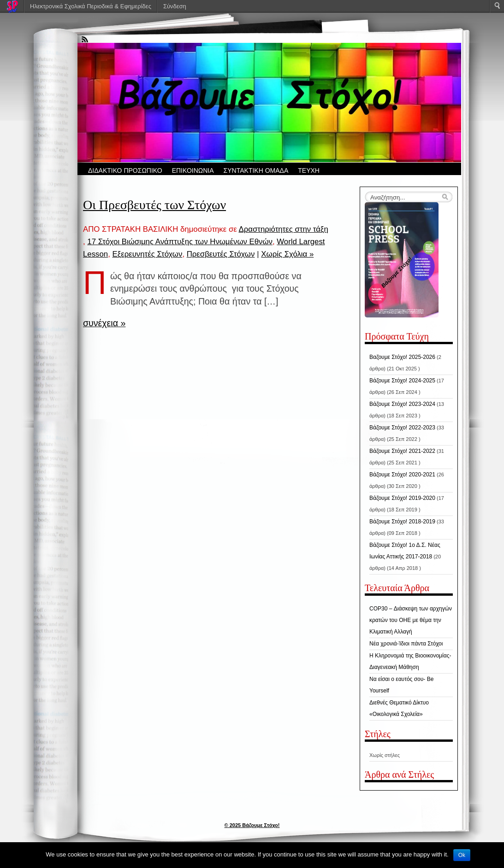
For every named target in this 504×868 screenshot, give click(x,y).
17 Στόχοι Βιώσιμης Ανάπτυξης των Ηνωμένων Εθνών (180, 242)
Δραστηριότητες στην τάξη (283, 229)
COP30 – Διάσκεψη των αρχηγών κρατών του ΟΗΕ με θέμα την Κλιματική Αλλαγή (411, 620)
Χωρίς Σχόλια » (287, 254)
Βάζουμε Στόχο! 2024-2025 (402, 381)
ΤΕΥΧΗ (309, 170)
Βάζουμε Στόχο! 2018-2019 (402, 522)
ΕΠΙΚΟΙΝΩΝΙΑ (193, 170)
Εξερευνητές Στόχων (147, 254)
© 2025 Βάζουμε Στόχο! (252, 825)
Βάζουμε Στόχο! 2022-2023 (402, 428)
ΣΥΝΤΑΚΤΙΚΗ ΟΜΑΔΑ (256, 170)
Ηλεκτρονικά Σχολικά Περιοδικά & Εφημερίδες (91, 6)
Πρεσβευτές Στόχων (221, 254)
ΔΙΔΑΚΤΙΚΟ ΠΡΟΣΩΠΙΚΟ (125, 170)
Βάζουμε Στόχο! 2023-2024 (402, 404)
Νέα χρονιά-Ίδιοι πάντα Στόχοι (406, 644)
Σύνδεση (175, 6)
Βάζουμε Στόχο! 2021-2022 (402, 451)
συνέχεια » (104, 323)
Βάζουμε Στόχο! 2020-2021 (402, 475)
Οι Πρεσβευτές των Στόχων (154, 205)
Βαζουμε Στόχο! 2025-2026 (402, 357)
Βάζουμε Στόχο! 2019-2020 (402, 498)
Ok (462, 855)
